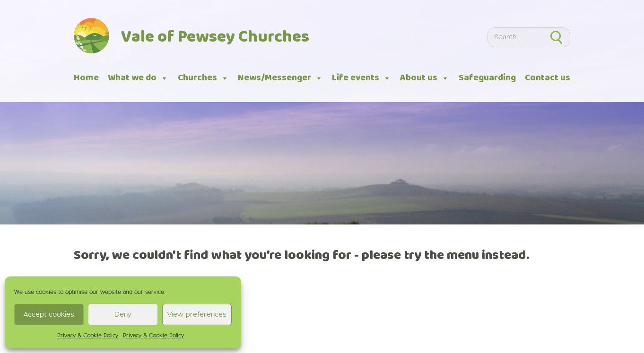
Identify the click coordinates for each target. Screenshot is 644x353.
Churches (203, 78)
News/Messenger (280, 78)
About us (425, 78)
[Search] (515, 37)
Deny (123, 314)
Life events (361, 78)
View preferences (197, 314)
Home (86, 78)
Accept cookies (49, 314)
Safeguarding (487, 78)
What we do (138, 78)
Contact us (548, 78)
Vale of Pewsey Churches (215, 38)
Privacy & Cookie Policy (88, 336)
